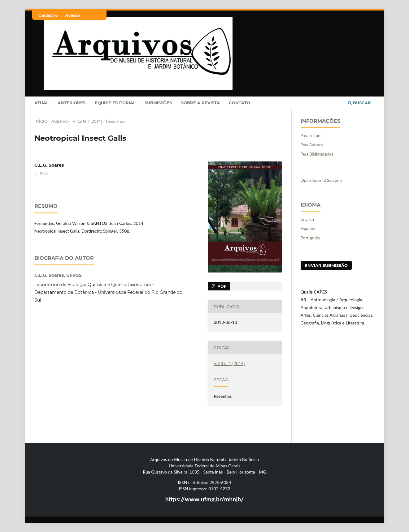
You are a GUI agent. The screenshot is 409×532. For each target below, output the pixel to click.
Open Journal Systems (322, 180)
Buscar (359, 103)
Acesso (73, 15)
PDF (221, 286)
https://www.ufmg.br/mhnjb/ (205, 499)
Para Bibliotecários (317, 154)
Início (41, 121)
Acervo (60, 121)
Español (308, 228)
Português (310, 238)
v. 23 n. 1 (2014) (87, 121)
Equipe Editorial (115, 103)
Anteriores (72, 103)
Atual (41, 103)
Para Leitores (312, 135)
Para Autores (312, 145)
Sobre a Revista (200, 103)
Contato (239, 103)
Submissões (158, 103)
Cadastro (48, 15)
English (307, 219)
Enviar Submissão (326, 265)
